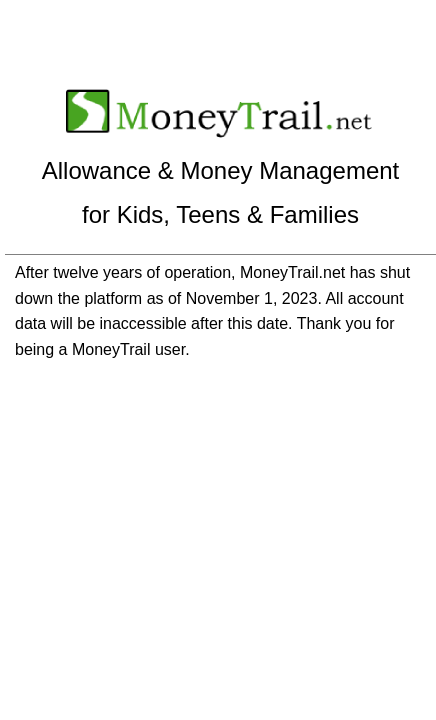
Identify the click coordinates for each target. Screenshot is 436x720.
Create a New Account (269, 23)
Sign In (112, 23)
